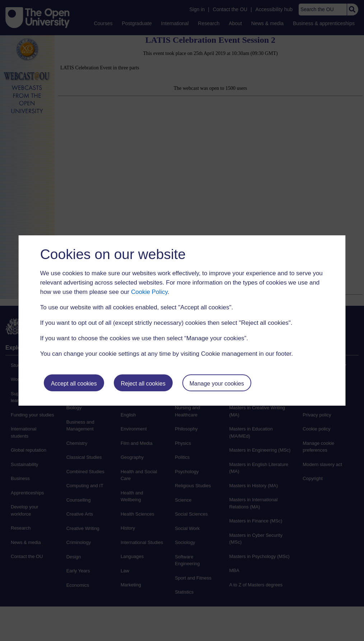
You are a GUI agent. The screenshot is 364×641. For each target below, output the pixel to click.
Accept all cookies (74, 384)
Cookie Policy (149, 292)
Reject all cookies (143, 384)
